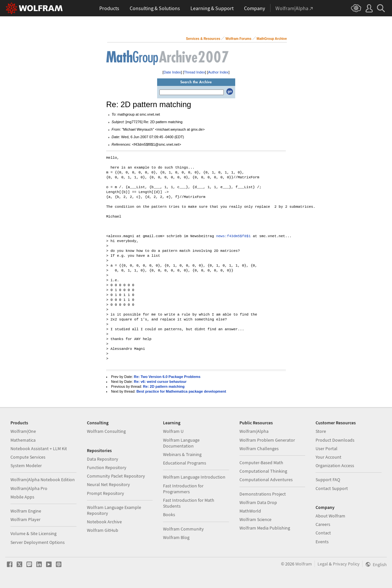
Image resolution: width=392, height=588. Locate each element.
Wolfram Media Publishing (265, 528)
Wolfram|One (23, 431)
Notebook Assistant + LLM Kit (39, 449)
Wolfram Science (255, 519)
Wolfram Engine (26, 511)
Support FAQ (328, 480)
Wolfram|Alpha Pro (29, 488)
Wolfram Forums (238, 39)
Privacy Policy (346, 564)
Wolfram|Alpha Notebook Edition (43, 480)
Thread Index (195, 72)
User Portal (327, 449)
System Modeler (26, 465)
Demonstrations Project (263, 494)
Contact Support (332, 488)
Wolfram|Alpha (254, 431)
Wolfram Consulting (106, 431)
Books (169, 514)
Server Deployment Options (38, 542)
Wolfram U (173, 431)
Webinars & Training (182, 454)
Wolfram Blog (176, 537)
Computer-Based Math (261, 463)
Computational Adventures (266, 480)
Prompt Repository (106, 493)
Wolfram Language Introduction (194, 477)
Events (322, 542)
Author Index (218, 72)
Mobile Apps (22, 497)
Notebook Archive (104, 522)
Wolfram (304, 564)
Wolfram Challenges (259, 449)
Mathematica (23, 440)
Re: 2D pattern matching (164, 386)
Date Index (172, 72)
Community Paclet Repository (116, 476)
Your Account (328, 457)
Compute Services (28, 457)
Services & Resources (203, 39)
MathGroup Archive (272, 39)
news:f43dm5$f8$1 (234, 236)
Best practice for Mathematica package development (181, 391)
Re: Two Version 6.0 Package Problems (167, 377)
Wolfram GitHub (103, 530)
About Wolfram (330, 516)
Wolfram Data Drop (258, 502)
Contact (323, 533)
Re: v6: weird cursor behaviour (160, 382)
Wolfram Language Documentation (181, 443)
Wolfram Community (183, 529)
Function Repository (107, 467)
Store (321, 431)
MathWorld (250, 511)
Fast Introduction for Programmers (183, 489)
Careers (323, 524)
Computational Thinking (263, 471)
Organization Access (335, 465)
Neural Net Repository (108, 484)
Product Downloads (335, 440)
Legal (323, 564)
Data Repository (103, 459)
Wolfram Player (25, 519)
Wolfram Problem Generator (267, 440)
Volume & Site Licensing (33, 533)
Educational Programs (185, 463)
